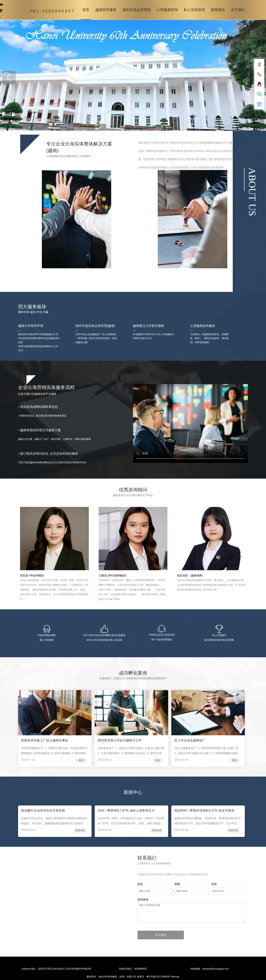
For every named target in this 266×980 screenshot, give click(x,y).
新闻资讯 (218, 10)
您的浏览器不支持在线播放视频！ (190, 423)
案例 (81, 760)
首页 (86, 10)
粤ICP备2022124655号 (158, 977)
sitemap (175, 977)
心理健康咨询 (167, 10)
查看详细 (80, 830)
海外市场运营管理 (137, 10)
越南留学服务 (106, 10)
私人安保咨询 (194, 10)
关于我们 (238, 10)
